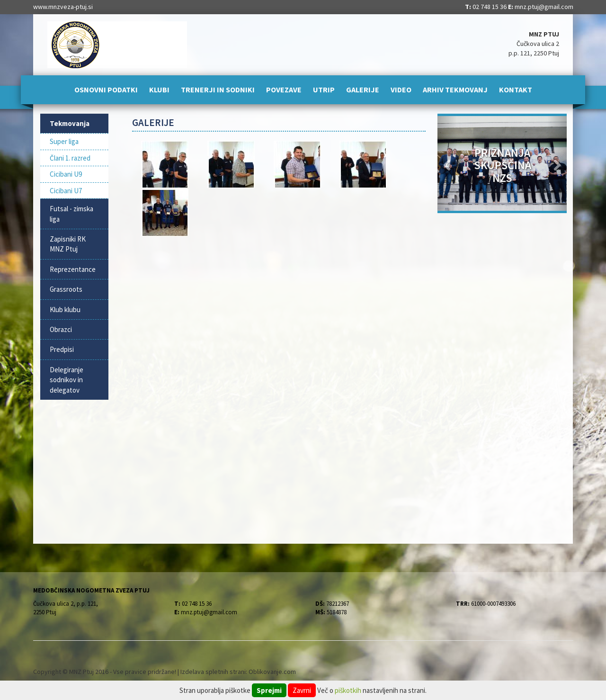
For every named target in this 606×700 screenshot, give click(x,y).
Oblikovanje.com (272, 672)
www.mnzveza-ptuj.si (63, 7)
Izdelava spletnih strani (213, 672)
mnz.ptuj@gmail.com (544, 7)
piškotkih (348, 690)
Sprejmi (269, 690)
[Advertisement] (279, 314)
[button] (447, 163)
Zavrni (302, 690)
